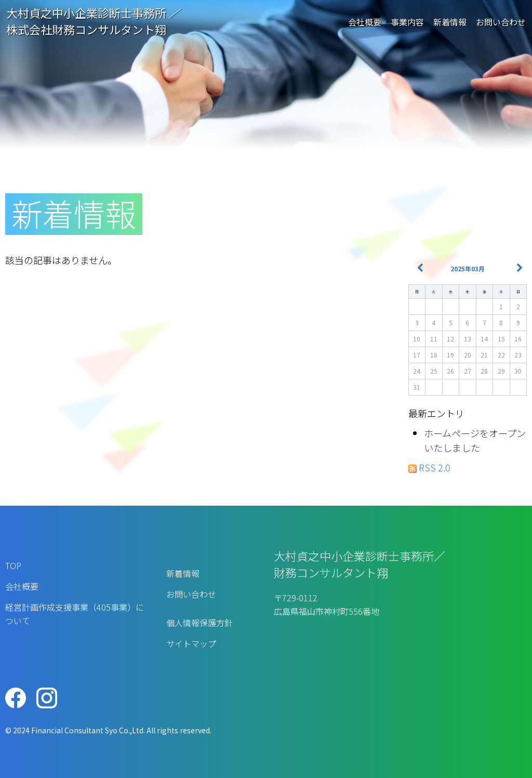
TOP (13, 565)
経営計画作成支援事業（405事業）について (75, 614)
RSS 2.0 (429, 467)
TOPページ (455, 172)
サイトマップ (191, 643)
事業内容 (407, 22)
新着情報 (450, 22)
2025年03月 (468, 268)
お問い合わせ (501, 22)
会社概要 (365, 22)
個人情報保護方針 (199, 623)
